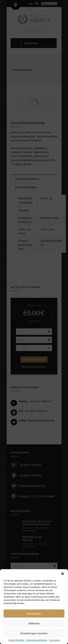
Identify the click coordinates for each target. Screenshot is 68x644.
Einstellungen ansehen (34, 633)
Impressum (54, 640)
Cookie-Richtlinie (16, 640)
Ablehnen (34, 623)
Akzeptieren (34, 614)
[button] (63, 574)
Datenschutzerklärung (37, 640)
